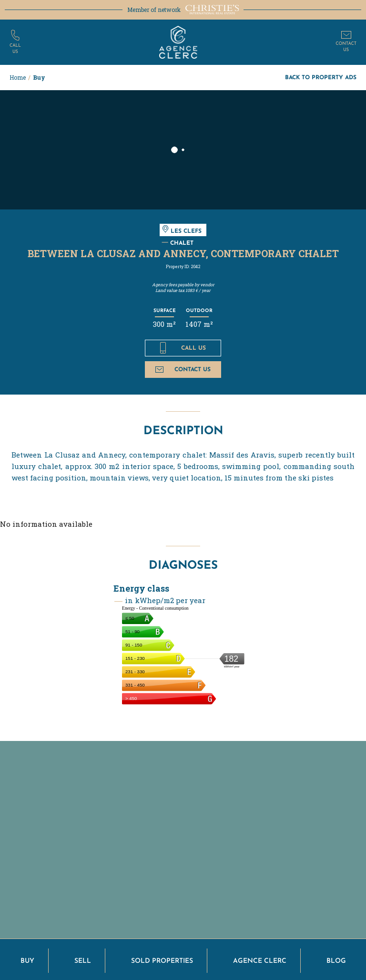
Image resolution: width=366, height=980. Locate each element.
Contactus (346, 47)
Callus (15, 49)
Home (18, 77)
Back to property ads (321, 77)
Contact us (183, 369)
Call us (183, 348)
